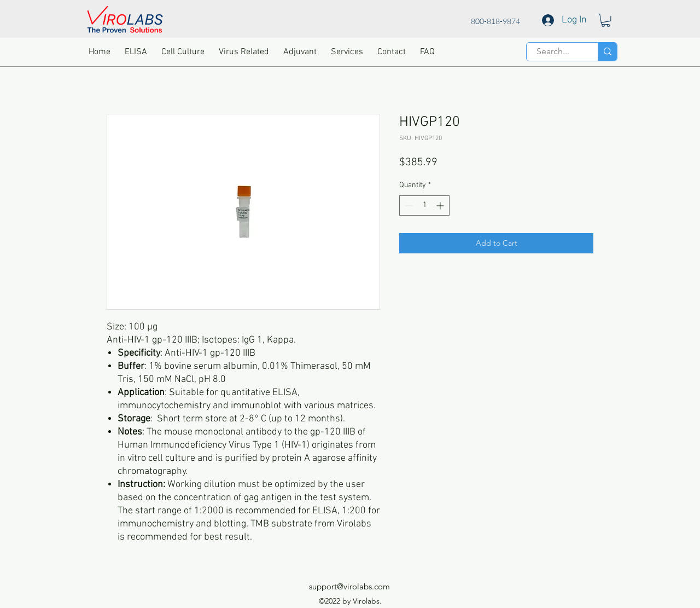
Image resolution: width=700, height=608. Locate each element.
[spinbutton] (424, 205)
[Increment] (441, 205)
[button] (606, 20)
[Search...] (553, 51)
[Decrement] (408, 205)
